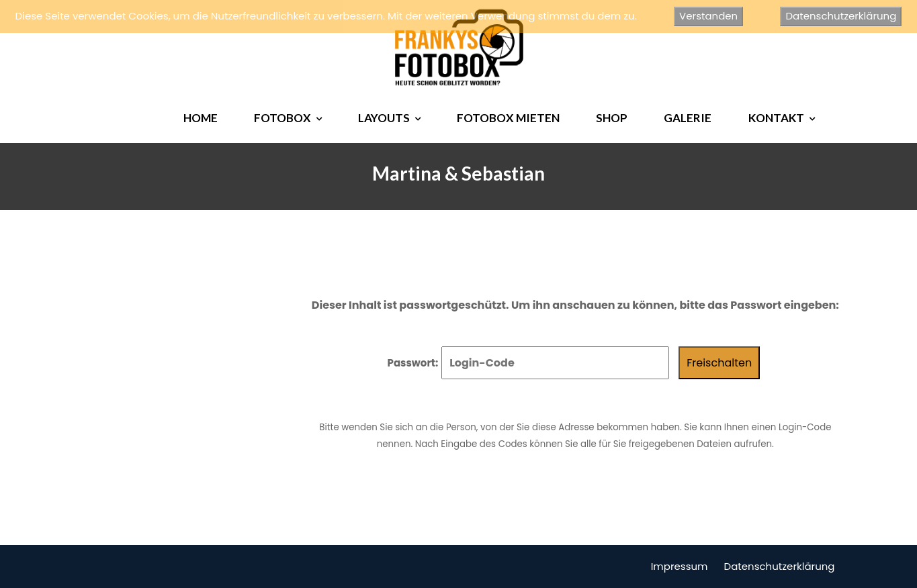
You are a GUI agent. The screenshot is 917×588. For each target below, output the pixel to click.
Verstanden (708, 16)
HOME (201, 118)
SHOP (612, 118)
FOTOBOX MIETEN (508, 118)
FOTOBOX (282, 118)
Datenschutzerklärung (780, 566)
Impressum (680, 566)
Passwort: (529, 363)
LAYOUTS (384, 118)
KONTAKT (776, 118)
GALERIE (688, 118)
